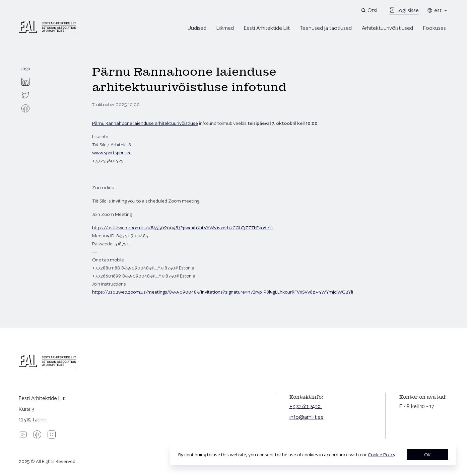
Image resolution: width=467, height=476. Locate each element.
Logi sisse (404, 10)
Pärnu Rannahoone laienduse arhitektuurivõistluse (145, 123)
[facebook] (25, 108)
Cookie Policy (381, 455)
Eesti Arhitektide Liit (267, 28)
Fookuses (435, 28)
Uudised (197, 28)
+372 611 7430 (306, 406)
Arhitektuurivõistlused (387, 28)
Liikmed (225, 28)
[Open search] (370, 10)
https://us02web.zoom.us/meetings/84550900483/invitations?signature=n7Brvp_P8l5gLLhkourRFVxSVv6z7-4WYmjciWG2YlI (223, 292)
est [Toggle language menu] (438, 10)
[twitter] (25, 95)
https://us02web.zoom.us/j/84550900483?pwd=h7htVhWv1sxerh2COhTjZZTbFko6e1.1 (182, 228)
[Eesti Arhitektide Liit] (47, 31)
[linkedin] (25, 82)
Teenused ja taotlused (326, 28)
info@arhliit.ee (307, 417)
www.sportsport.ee (112, 153)
